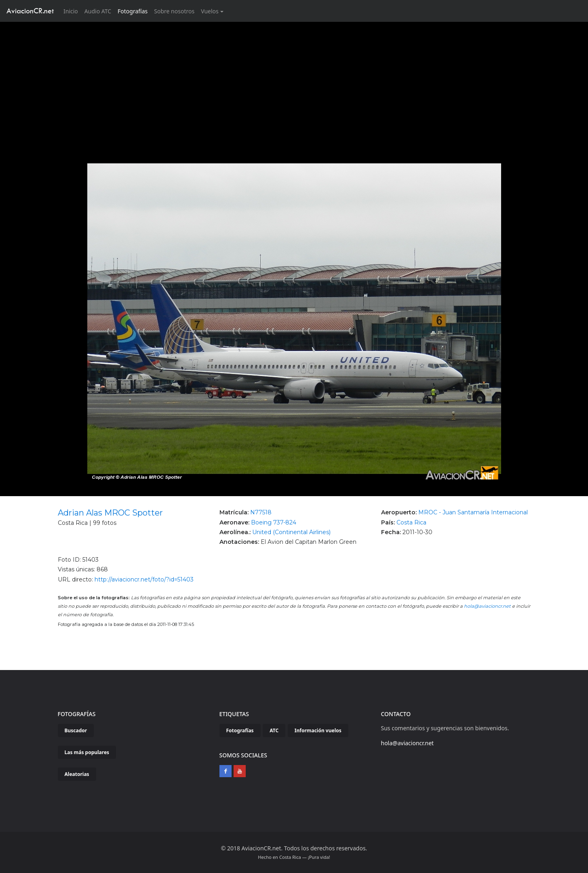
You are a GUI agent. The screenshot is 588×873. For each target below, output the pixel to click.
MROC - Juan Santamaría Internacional (473, 512)
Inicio (72, 11)
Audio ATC (98, 11)
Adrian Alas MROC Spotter (110, 513)
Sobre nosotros (174, 11)
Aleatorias (77, 774)
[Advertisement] (294, 82)
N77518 (261, 512)
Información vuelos (318, 730)
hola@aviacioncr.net (487, 606)
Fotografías (133, 11)
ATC (274, 730)
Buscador (76, 730)
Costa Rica (411, 522)
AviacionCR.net (30, 11)
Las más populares (87, 752)
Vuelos (210, 11)
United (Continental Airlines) (291, 532)
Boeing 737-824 (274, 522)
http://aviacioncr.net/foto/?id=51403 (144, 579)
